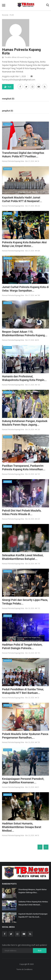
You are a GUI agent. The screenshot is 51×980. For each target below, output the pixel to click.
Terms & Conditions (24, 969)
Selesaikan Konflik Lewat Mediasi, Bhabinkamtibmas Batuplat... (23, 557)
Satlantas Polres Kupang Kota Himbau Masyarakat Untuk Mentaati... (33, 903)
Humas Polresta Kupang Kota (13, 161)
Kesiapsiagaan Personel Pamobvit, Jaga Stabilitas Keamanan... (23, 781)
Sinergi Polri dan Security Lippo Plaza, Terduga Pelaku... (25, 602)
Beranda (5, 15)
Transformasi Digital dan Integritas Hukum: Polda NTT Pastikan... (23, 155)
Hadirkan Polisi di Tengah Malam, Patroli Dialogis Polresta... (22, 646)
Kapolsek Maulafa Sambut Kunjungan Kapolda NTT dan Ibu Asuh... (33, 915)
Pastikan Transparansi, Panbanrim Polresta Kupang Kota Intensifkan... (24, 468)
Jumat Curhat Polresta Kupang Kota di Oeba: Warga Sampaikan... (25, 289)
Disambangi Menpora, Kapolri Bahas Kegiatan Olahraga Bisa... (33, 891)
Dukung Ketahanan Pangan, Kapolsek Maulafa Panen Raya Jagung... (25, 423)
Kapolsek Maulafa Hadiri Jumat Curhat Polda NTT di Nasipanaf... (22, 199)
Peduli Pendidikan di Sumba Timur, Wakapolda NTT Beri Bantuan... (23, 691)
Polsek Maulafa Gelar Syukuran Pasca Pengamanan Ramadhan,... (25, 736)
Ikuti (8, 87)
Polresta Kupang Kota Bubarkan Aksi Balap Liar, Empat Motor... (24, 244)
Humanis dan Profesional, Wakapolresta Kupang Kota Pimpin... (24, 378)
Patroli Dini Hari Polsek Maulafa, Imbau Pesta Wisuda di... (22, 512)
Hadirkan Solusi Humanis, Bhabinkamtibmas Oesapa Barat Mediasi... (22, 827)
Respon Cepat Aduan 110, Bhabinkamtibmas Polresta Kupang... (25, 333)
